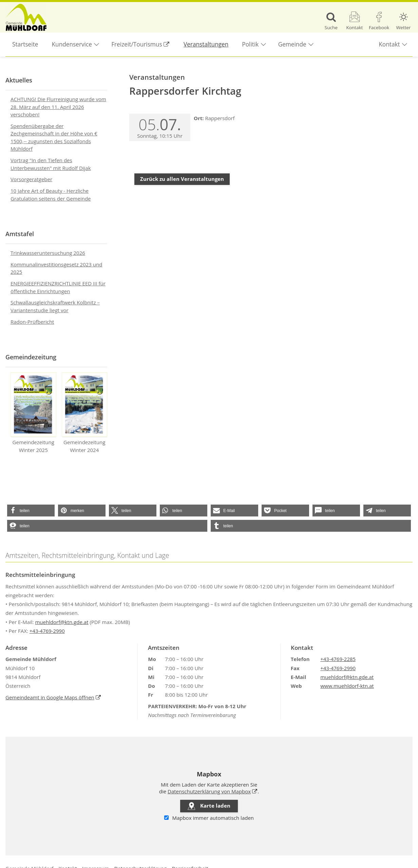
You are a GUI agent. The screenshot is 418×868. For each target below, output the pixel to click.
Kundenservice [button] (72, 44)
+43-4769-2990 (47, 631)
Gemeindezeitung (31, 357)
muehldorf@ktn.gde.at (62, 622)
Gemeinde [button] (292, 44)
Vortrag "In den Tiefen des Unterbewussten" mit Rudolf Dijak (51, 164)
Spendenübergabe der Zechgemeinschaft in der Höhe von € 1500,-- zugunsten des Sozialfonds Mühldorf (54, 137)
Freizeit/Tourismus (144, 40)
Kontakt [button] (389, 44)
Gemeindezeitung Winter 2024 (85, 413)
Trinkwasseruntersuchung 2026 (48, 253)
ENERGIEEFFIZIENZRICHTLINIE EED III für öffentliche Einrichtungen (58, 287)
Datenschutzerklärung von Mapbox (213, 791)
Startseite (25, 44)
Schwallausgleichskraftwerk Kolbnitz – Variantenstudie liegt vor (55, 306)
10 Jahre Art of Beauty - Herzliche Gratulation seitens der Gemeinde (51, 195)
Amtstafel (20, 234)
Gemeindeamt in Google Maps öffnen (53, 697)
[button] (31, 511)
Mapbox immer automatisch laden (209, 818)
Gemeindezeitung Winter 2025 (33, 413)
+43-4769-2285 (338, 659)
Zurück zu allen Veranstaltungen (182, 179)
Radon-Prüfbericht (32, 322)
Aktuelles (19, 80)
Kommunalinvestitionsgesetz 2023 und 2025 (56, 268)
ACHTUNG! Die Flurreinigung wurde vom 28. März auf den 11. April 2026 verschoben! (58, 107)
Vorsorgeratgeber (31, 179)
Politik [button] (250, 44)
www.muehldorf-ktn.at (347, 686)
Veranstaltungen (206, 44)
